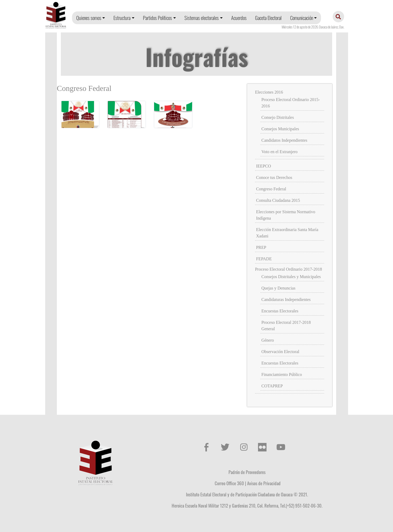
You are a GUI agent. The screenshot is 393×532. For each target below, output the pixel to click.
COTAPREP (272, 386)
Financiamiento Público (282, 374)
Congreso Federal (271, 189)
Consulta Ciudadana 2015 (278, 200)
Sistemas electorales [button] (202, 18)
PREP (261, 247)
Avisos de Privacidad (264, 483)
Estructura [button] (122, 18)
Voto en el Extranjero (280, 152)
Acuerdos (239, 18)
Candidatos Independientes (284, 140)
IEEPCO (264, 166)
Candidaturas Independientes (286, 299)
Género (268, 340)
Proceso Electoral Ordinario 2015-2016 (291, 103)
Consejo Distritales (278, 117)
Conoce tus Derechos (274, 177)
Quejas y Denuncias (278, 288)
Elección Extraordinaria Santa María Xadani (287, 233)
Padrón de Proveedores (247, 472)
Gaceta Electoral (268, 18)
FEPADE (264, 259)
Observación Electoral (280, 352)
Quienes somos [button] (89, 18)
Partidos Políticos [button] (157, 18)
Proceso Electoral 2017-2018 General (286, 326)
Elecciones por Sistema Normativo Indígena (286, 215)
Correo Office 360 (229, 483)
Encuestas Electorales (280, 311)
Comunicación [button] (302, 18)
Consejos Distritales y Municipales (291, 277)
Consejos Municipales (280, 129)
